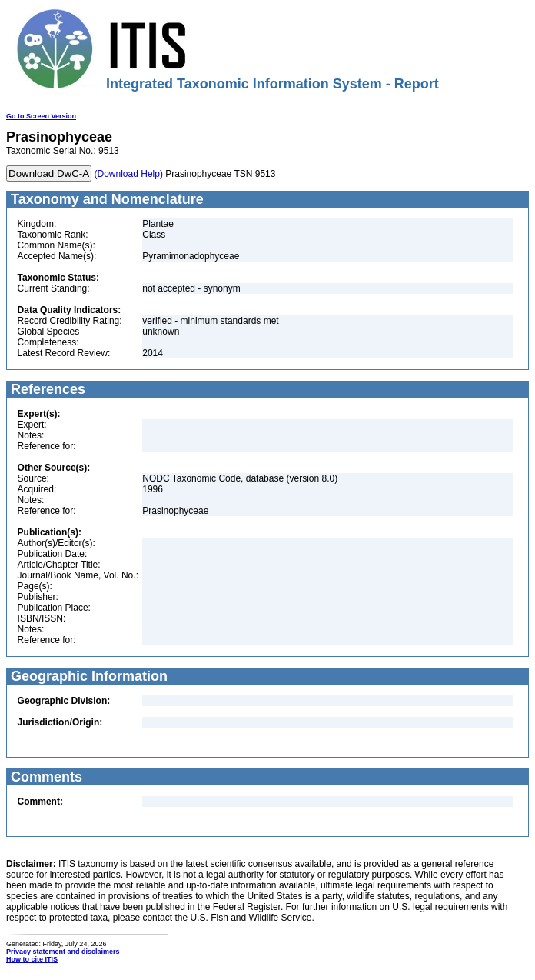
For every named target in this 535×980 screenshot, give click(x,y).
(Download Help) (129, 174)
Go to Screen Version (41, 116)
